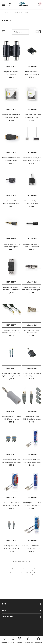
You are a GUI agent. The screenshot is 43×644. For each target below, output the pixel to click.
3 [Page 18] (18, 568)
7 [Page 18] (10, 573)
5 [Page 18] (29, 568)
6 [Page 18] (35, 568)
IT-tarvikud (16, 13)
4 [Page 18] (24, 568)
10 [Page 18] (27, 573)
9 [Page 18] (22, 573)
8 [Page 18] (16, 573)
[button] (37, 32)
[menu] (3, 4)
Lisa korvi (11, 66)
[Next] (33, 573)
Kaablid (26, 13)
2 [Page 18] (13, 568)
